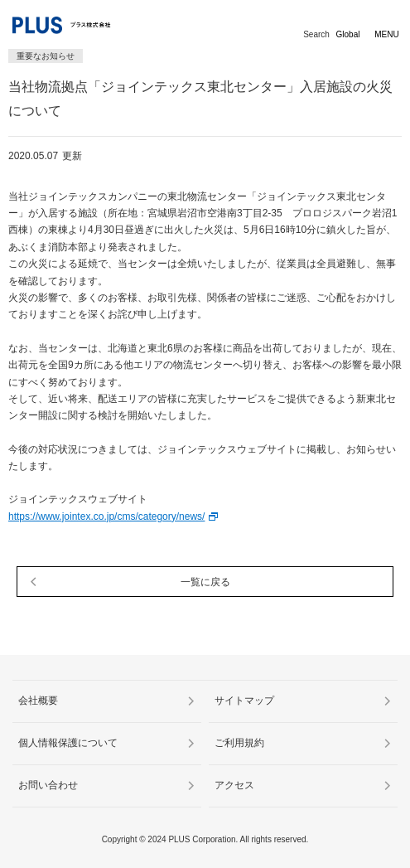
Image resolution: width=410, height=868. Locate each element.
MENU (386, 34)
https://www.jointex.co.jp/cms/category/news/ (106, 516)
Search (316, 34)
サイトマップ (244, 701)
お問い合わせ (48, 785)
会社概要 (38, 701)
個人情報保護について (68, 743)
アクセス (234, 785)
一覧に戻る (205, 582)
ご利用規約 (239, 743)
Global (348, 34)
